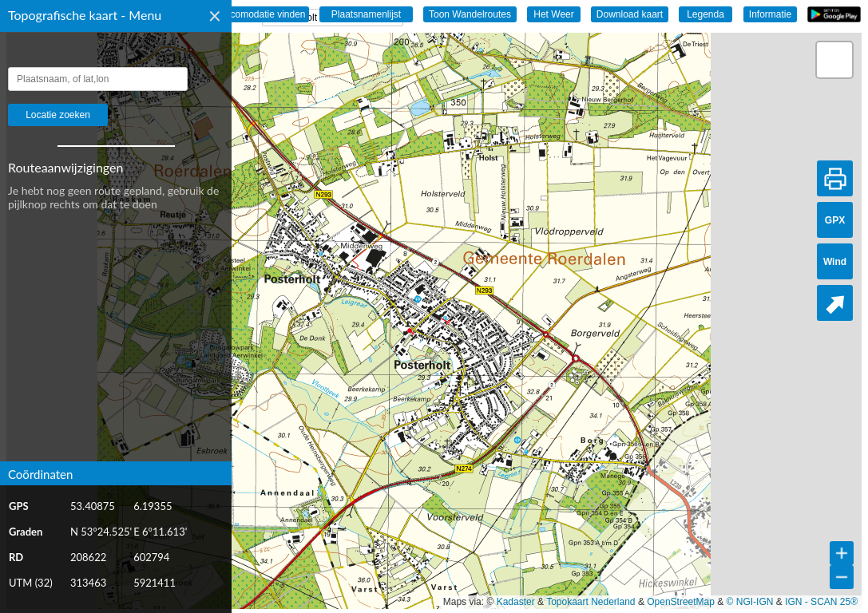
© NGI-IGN (750, 602)
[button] (834, 60)
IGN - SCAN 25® (821, 602)
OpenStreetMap (681, 602)
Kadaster (516, 602)
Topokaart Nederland (591, 602)
